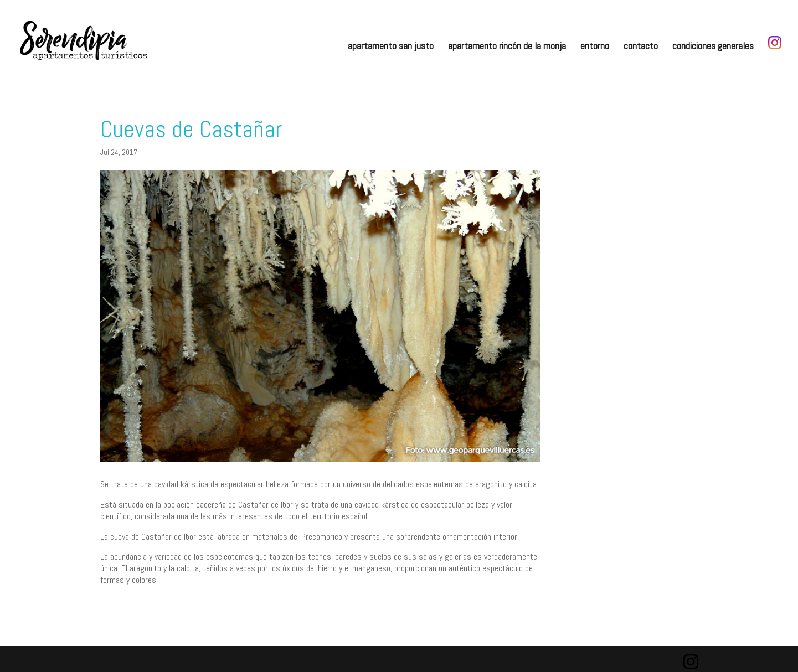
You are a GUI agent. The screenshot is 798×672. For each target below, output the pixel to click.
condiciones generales (713, 47)
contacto (641, 47)
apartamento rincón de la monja (507, 47)
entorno (595, 47)
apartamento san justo (391, 47)
